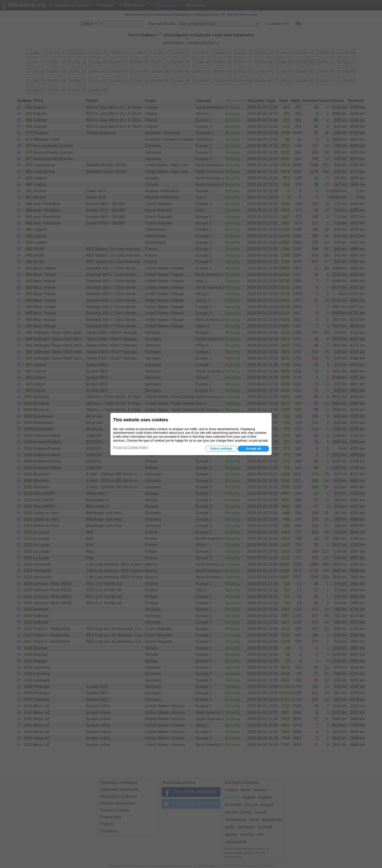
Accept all (253, 449)
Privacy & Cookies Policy (131, 447)
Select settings (221, 449)
